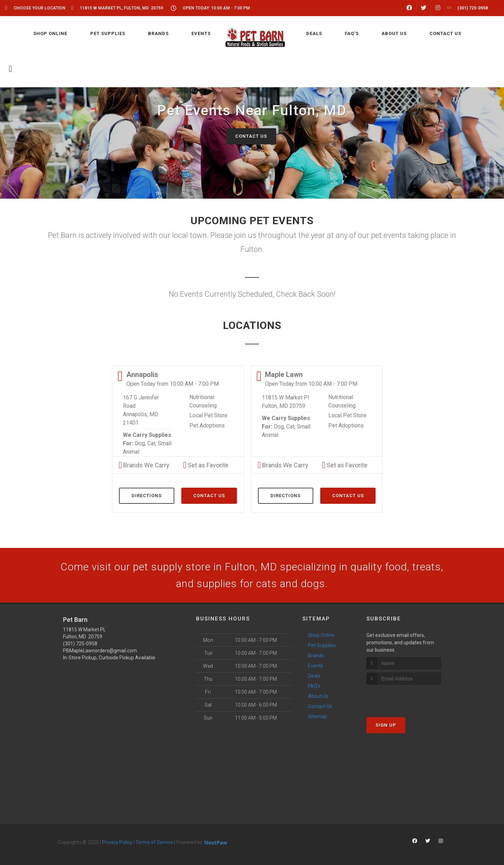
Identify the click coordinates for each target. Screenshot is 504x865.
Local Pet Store (208, 415)
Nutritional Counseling (203, 401)
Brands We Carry (144, 465)
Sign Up (386, 725)
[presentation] (404, 698)
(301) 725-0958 (80, 644)
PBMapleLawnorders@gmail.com (100, 651)
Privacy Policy (117, 842)
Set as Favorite (206, 465)
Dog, (140, 443)
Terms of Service (154, 842)
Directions (147, 496)
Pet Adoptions (207, 425)
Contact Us (251, 136)
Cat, (152, 443)
